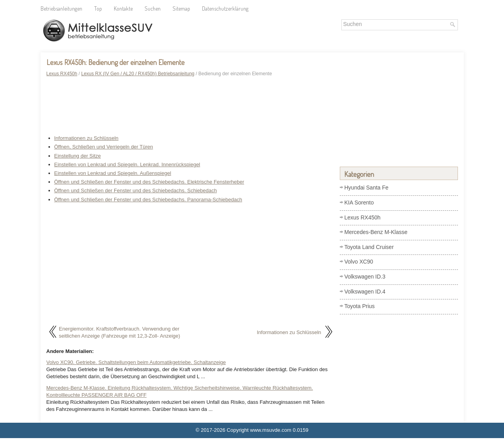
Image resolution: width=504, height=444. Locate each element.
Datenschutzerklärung (225, 8)
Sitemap (181, 8)
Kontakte (123, 8)
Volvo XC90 (359, 262)
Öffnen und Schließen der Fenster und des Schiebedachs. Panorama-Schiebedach (148, 200)
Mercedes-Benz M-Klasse (376, 232)
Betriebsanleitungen (61, 8)
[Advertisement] (190, 107)
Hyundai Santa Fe (367, 188)
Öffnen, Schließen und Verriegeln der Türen (104, 147)
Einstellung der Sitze (78, 156)
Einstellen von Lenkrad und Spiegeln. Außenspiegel (113, 173)
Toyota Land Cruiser (369, 247)
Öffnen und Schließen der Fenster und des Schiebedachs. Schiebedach (136, 190)
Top (98, 8)
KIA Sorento (359, 202)
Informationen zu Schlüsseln (86, 138)
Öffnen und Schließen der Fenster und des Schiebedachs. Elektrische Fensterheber (149, 182)
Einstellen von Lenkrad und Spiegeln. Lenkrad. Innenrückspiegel (127, 164)
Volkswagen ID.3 (365, 277)
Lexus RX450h (62, 74)
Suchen (153, 8)
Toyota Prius (360, 306)
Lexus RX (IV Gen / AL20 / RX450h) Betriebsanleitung (138, 74)
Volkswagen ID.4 (365, 292)
